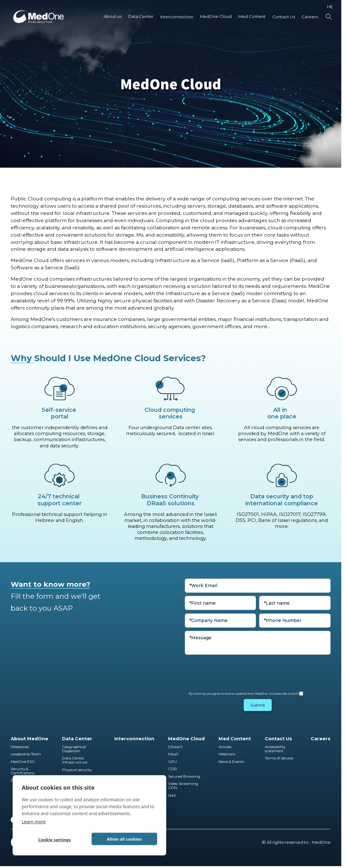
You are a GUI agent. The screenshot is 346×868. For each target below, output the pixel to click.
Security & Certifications (23, 771)
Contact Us (284, 17)
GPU (173, 762)
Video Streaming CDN (184, 786)
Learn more (34, 822)
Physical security (77, 770)
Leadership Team (26, 754)
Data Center (141, 16)
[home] (38, 17)
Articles (225, 747)
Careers (310, 17)
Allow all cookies (125, 839)
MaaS (173, 754)
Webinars (227, 754)
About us (113, 16)
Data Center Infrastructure (75, 760)
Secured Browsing (184, 777)
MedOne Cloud (216, 16)
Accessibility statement (275, 749)
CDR (173, 769)
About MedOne (29, 739)
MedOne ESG (23, 762)
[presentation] (233, 670)
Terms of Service (279, 758)
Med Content (252, 16)
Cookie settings (54, 840)
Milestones (20, 747)
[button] (113, 17)
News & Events (231, 762)
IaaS (172, 795)
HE (330, 7)
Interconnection (177, 17)
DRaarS (175, 747)
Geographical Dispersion (74, 749)
